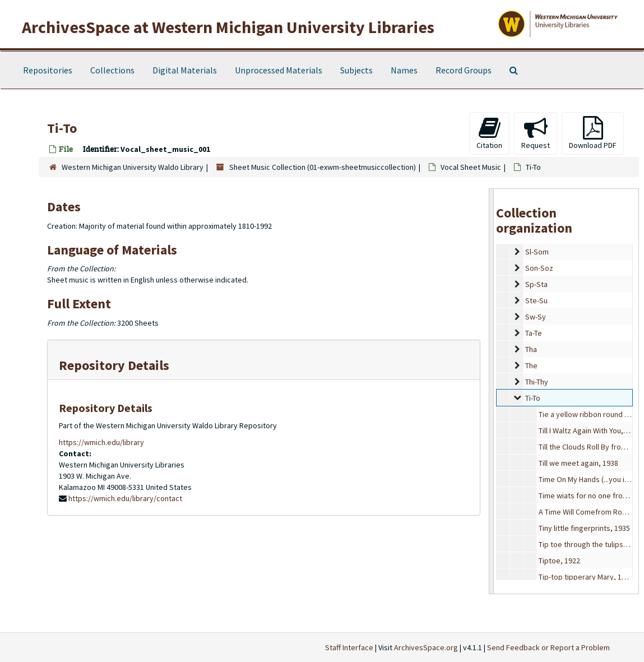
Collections (112, 70)
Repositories (48, 70)
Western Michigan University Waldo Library (133, 167)
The (531, 365)
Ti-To (533, 398)
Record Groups (464, 70)
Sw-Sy (536, 317)
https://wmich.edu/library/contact (125, 498)
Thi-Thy (537, 382)
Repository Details (114, 365)
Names (404, 70)
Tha (531, 349)
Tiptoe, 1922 (559, 561)
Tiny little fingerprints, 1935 (584, 528)
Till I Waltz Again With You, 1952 (590, 430)
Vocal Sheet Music (471, 167)
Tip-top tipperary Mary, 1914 (586, 577)
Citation (489, 133)
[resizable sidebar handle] (492, 391)
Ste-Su (536, 300)
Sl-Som (537, 252)
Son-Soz (539, 268)
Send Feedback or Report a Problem (548, 647)
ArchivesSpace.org (426, 647)
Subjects (356, 70)
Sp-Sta (536, 284)
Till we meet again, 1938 (578, 463)
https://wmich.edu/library (101, 442)
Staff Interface (349, 647)
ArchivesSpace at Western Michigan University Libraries (228, 27)
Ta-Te (534, 333)
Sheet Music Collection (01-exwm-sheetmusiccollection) (323, 167)
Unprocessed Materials (279, 70)
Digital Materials (185, 70)
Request (536, 133)
